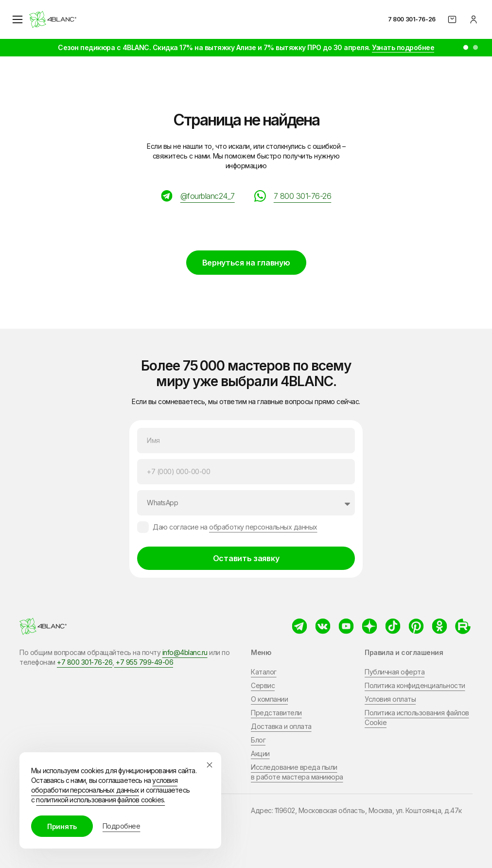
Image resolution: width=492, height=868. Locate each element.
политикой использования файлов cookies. (100, 800)
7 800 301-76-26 (412, 19)
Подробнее (122, 826)
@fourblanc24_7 (208, 196)
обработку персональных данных (263, 527)
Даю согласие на (235, 527)
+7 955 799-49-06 (144, 662)
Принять (62, 826)
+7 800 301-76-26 (85, 662)
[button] (466, 48)
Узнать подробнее (403, 47)
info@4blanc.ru (185, 652)
